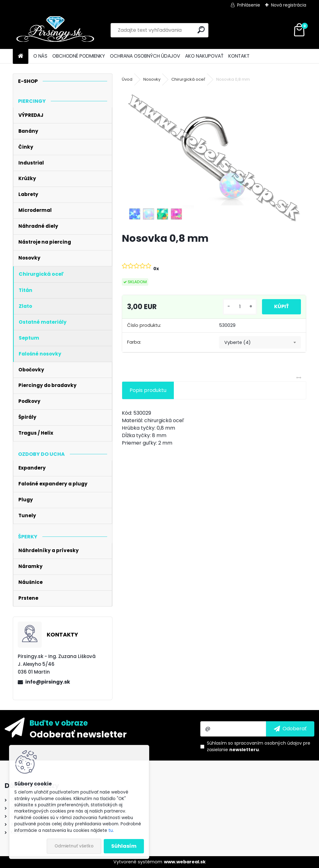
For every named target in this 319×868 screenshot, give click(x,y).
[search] (201, 30)
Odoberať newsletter (78, 734)
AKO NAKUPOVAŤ (204, 56)
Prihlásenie (249, 5)
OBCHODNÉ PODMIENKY (79, 56)
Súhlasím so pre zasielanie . (259, 746)
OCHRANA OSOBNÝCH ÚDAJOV (145, 56)
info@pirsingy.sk (48, 682)
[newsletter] (290, 729)
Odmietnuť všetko (74, 846)
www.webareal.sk (185, 862)
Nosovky (152, 79)
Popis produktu (148, 390)
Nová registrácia (289, 5)
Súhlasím (124, 846)
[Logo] (56, 30)
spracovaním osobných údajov (268, 743)
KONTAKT (239, 56)
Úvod (127, 79)
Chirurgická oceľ (188, 79)
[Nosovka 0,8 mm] (214, 158)
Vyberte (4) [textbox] (238, 342)
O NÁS (40, 56)
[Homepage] (21, 56)
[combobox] (260, 342)
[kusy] (239, 307)
